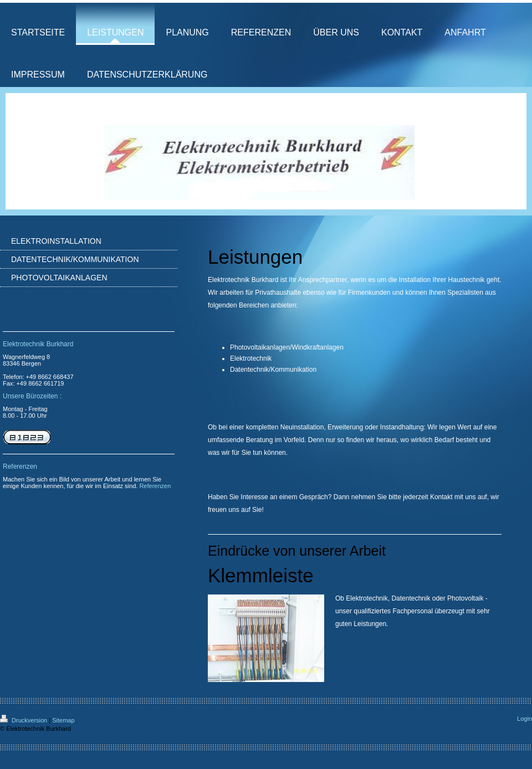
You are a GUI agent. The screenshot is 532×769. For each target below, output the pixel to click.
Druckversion (24, 720)
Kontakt (441, 497)
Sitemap (63, 720)
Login (525, 719)
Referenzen (155, 486)
